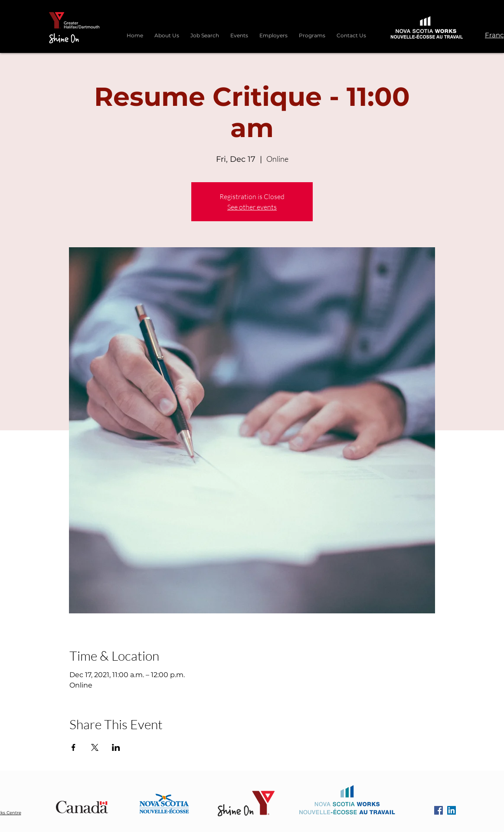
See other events (252, 207)
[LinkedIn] (452, 810)
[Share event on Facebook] (74, 747)
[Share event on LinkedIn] (116, 747)
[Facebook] (439, 810)
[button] (312, 32)
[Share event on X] (95, 747)
